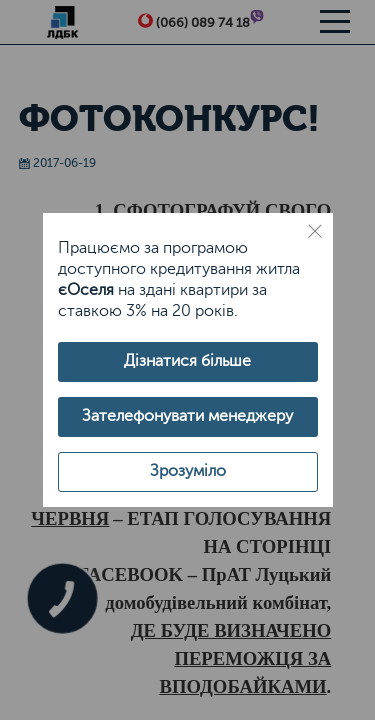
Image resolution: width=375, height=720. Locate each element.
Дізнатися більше (187, 361)
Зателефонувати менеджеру (187, 416)
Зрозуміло (188, 471)
